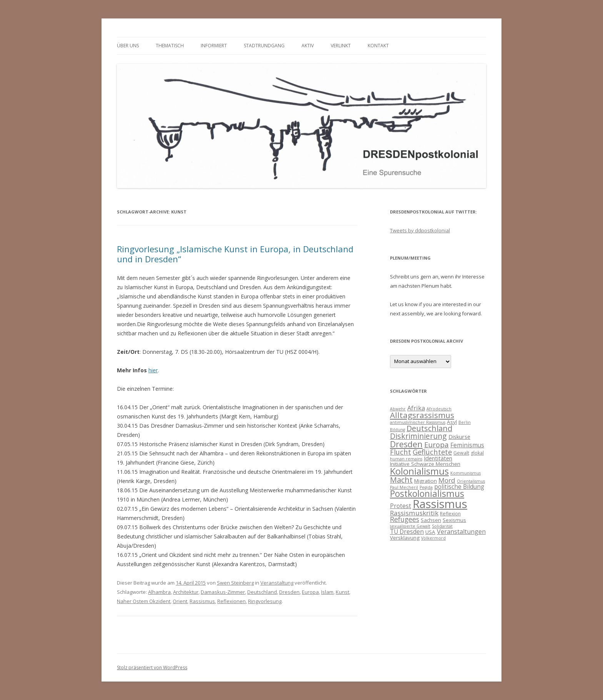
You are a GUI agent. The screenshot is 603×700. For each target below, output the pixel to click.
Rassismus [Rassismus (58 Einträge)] (440, 504)
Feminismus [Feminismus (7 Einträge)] (467, 445)
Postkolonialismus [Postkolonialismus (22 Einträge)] (427, 494)
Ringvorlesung (265, 601)
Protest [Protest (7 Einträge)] (401, 506)
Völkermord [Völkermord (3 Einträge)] (433, 538)
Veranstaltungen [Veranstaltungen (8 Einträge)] (461, 532)
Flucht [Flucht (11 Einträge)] (401, 452)
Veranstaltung (277, 583)
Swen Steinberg (235, 583)
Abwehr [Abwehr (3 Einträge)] (398, 409)
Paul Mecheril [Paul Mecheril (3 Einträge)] (404, 487)
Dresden (289, 592)
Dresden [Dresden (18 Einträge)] (406, 444)
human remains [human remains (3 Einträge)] (406, 459)
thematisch (170, 46)
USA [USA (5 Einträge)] (430, 532)
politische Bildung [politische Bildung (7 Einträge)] (459, 487)
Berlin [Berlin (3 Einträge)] (465, 422)
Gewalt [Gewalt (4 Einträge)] (461, 453)
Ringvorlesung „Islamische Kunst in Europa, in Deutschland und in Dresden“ (235, 254)
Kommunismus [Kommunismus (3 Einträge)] (466, 473)
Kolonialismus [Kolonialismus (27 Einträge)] (419, 471)
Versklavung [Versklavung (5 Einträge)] (405, 538)
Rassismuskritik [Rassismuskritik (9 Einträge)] (414, 513)
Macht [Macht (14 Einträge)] (401, 480)
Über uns (128, 46)
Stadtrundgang (264, 46)
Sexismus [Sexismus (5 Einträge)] (454, 520)
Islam (327, 592)
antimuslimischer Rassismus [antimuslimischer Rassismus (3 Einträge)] (418, 422)
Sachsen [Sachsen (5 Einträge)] (431, 520)
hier (153, 370)
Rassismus (202, 601)
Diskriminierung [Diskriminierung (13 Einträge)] (418, 436)
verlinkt (341, 46)
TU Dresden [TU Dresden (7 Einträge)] (407, 532)
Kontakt (378, 46)
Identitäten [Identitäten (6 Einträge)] (438, 458)
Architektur (186, 592)
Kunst (342, 592)
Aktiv (308, 46)
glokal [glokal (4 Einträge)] (477, 453)
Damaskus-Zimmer (223, 592)
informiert (214, 46)
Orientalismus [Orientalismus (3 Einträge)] (471, 481)
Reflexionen (232, 601)
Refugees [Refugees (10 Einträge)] (405, 519)
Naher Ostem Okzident (144, 601)
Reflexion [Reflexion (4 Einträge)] (450, 514)
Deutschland (262, 592)
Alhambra (159, 592)
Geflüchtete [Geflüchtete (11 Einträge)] (432, 452)
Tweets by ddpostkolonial (420, 230)
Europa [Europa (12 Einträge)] (436, 445)
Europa (310, 592)
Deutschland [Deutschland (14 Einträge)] (429, 428)
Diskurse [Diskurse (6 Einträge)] (459, 437)
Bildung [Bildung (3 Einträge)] (397, 430)
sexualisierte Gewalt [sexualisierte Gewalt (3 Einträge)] (410, 526)
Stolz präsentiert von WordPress (152, 667)
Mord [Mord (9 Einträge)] (447, 480)
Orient (180, 601)
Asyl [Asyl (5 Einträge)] (452, 422)
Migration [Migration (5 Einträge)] (426, 481)
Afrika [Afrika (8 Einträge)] (416, 408)
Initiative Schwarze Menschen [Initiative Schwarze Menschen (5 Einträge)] (425, 464)
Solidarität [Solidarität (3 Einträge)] (442, 526)
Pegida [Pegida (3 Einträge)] (426, 487)
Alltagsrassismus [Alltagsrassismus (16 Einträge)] (422, 415)
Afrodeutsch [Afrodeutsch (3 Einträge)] (439, 409)
